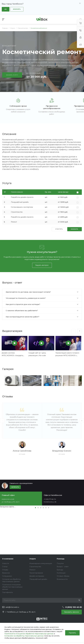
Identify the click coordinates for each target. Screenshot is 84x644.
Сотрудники (7, 576)
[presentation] (73, 331)
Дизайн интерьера (37, 576)
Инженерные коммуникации (41, 563)
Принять (72, 633)
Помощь (61, 559)
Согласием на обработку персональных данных (24, 636)
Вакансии (6, 573)
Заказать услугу (12, 75)
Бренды (60, 570)
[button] (35, 508)
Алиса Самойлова (22, 451)
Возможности (62, 579)
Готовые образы (63, 576)
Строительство (17, 212)
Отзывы (5, 570)
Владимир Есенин (62, 451)
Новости (6, 563)
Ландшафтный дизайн (20, 202)
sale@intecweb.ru (12, 607)
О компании (8, 559)
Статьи (5, 567)
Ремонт (14, 222)
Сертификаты (7, 592)
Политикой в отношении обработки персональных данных (35, 634)
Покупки (60, 563)
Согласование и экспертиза (22, 207)
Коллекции (61, 573)
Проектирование (36, 573)
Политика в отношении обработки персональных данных (12, 587)
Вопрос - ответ (63, 567)
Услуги (33, 559)
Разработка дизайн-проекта (22, 197)
